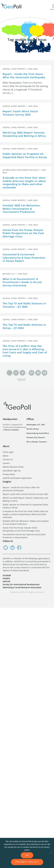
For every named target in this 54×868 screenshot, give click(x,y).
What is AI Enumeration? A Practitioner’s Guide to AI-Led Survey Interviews (22, 282)
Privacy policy (27, 862)
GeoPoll (15, 592)
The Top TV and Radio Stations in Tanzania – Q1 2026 (24, 305)
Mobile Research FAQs (13, 467)
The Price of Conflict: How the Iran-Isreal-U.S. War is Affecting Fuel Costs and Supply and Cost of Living (25, 351)
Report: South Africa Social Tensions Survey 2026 (20, 113)
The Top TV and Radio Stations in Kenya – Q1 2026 (24, 326)
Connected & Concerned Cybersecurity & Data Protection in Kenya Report (24, 258)
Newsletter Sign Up (12, 471)
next (21, 379)
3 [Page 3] (22, 373)
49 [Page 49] (44, 373)
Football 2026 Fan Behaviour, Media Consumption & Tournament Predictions (22, 209)
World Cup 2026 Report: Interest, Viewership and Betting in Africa (24, 134)
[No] (50, 853)
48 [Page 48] (38, 373)
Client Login (8, 452)
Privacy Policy (9, 474)
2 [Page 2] (16, 373)
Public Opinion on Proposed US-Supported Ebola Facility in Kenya (25, 155)
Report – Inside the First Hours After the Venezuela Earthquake (24, 76)
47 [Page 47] (31, 373)
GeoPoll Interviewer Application (17, 478)
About (6, 456)
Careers (6, 463)
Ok (27, 855)
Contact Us (8, 459)
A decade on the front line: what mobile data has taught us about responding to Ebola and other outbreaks (24, 183)
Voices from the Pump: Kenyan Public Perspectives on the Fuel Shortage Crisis (23, 233)
